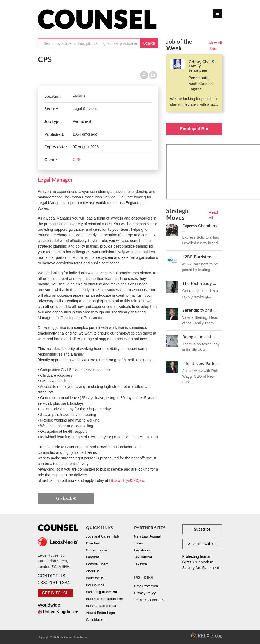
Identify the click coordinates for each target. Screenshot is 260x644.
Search (149, 43)
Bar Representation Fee (104, 599)
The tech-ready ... (199, 283)
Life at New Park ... (200, 363)
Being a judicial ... (199, 337)
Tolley (139, 543)
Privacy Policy (145, 593)
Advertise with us (202, 544)
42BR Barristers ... (199, 257)
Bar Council (95, 585)
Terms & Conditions (149, 600)
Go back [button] (66, 498)
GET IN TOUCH (56, 593)
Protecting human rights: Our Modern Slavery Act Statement (201, 562)
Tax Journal (143, 557)
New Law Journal (148, 536)
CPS (77, 160)
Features (93, 557)
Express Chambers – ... (201, 228)
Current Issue (96, 550)
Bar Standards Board (102, 606)
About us (93, 571)
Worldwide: (58, 609)
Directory (93, 543)
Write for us (95, 578)
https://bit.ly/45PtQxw (127, 480)
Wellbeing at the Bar (102, 592)
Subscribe (202, 529)
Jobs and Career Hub (103, 536)
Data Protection (146, 586)
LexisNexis (143, 550)
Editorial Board (97, 564)
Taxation (141, 564)
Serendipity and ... (199, 310)
